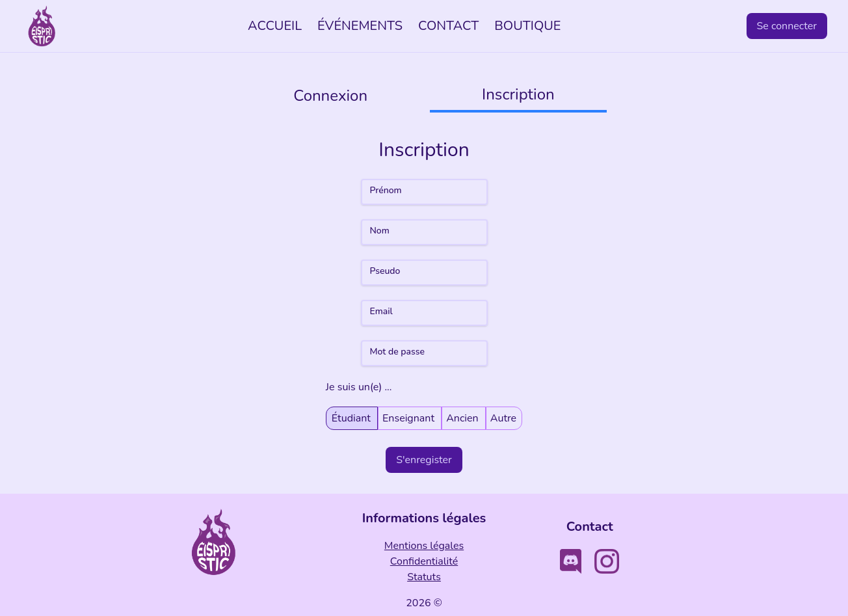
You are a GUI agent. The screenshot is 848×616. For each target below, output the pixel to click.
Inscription (518, 94)
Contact (590, 527)
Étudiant (352, 418)
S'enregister (424, 460)
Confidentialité (424, 561)
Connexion (330, 96)
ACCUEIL (275, 26)
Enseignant (409, 418)
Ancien (463, 418)
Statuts (424, 577)
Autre (503, 418)
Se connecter (787, 26)
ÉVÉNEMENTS (360, 26)
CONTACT (448, 26)
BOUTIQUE (527, 26)
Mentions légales (424, 546)
